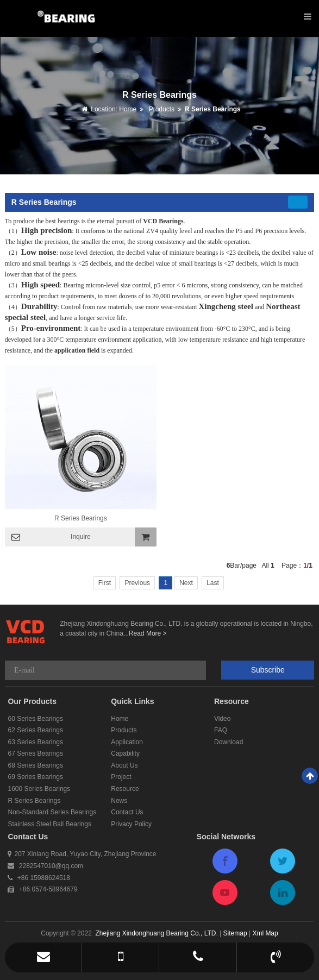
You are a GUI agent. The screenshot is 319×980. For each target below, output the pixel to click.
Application (127, 742)
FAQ (221, 730)
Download (229, 742)
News (119, 801)
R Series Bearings (213, 109)
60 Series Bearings (35, 719)
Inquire (81, 537)
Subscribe (268, 670)
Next (186, 583)
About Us (124, 765)
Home (128, 109)
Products (161, 109)
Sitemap (235, 933)
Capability (125, 753)
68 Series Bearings (35, 765)
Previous (137, 583)
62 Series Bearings (35, 730)
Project (121, 777)
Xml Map (265, 933)
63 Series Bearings (35, 742)
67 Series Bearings (35, 753)
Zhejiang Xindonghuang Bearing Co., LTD (155, 933)
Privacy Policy (131, 824)
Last (213, 583)
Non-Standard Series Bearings (52, 812)
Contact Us (127, 812)
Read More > (148, 633)
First (105, 583)
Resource (125, 789)
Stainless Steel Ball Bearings (49, 824)
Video (222, 719)
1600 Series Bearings (39, 789)
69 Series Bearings (35, 777)
